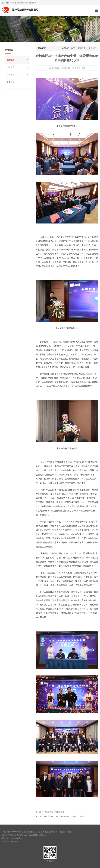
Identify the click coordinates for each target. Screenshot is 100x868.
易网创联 (15, 841)
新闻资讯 (82, 48)
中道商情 (11, 82)
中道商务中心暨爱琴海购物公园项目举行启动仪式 (64, 816)
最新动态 (11, 60)
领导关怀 (11, 67)
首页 (73, 48)
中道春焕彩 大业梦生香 (54, 812)
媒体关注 (11, 75)
